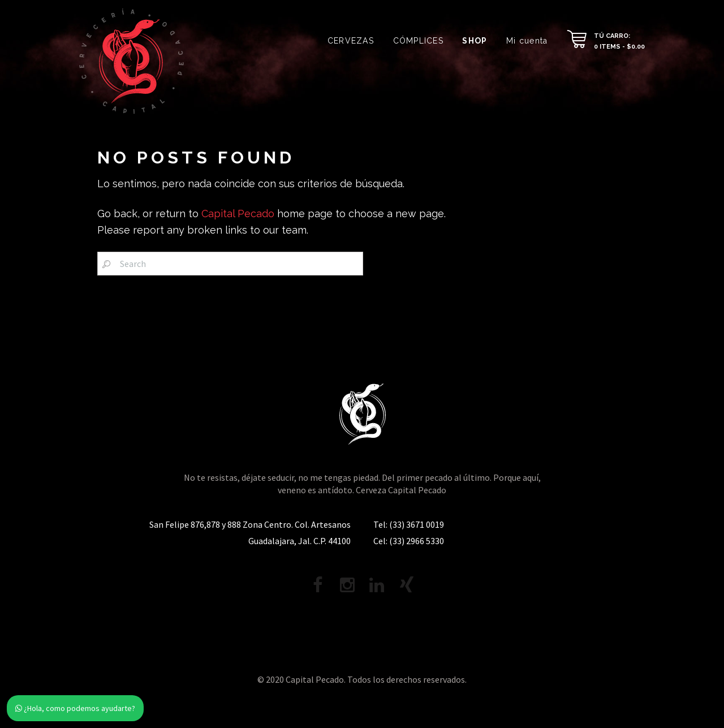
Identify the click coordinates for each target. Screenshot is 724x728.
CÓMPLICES (418, 41)
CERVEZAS (351, 41)
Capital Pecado (238, 214)
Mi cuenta (527, 41)
